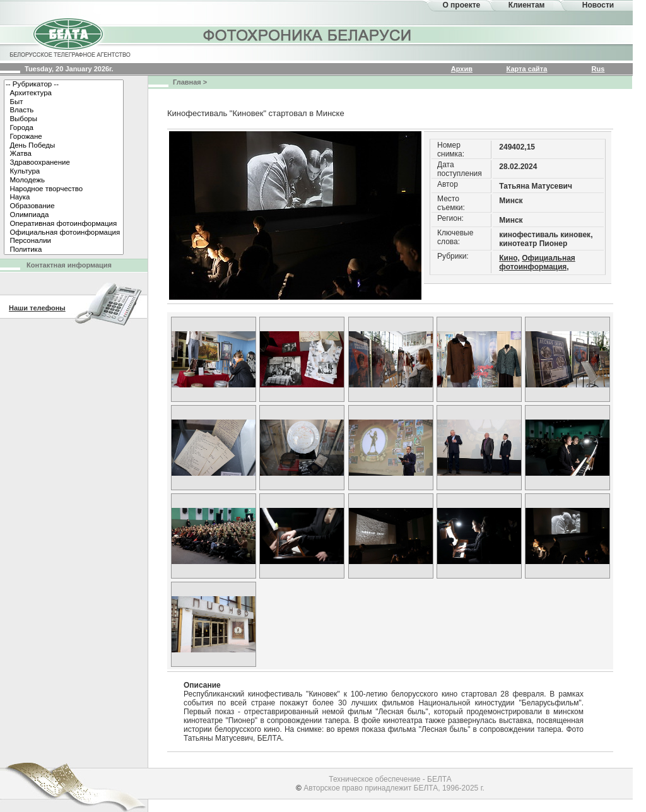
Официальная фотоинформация (64, 233)
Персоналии (64, 241)
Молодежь (64, 180)
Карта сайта (527, 69)
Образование (64, 206)
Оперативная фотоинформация (64, 224)
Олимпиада (64, 215)
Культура (64, 172)
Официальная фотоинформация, (537, 262)
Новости (598, 5)
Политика (64, 250)
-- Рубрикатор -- (64, 85)
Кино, (509, 258)
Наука (64, 197)
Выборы (64, 119)
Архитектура (64, 93)
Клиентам (527, 5)
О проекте (461, 5)
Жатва (64, 154)
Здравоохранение (64, 163)
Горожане (64, 137)
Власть (64, 110)
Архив (462, 69)
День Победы (64, 146)
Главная (187, 82)
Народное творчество (64, 189)
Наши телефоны (37, 308)
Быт (64, 102)
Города (64, 128)
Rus (598, 69)
